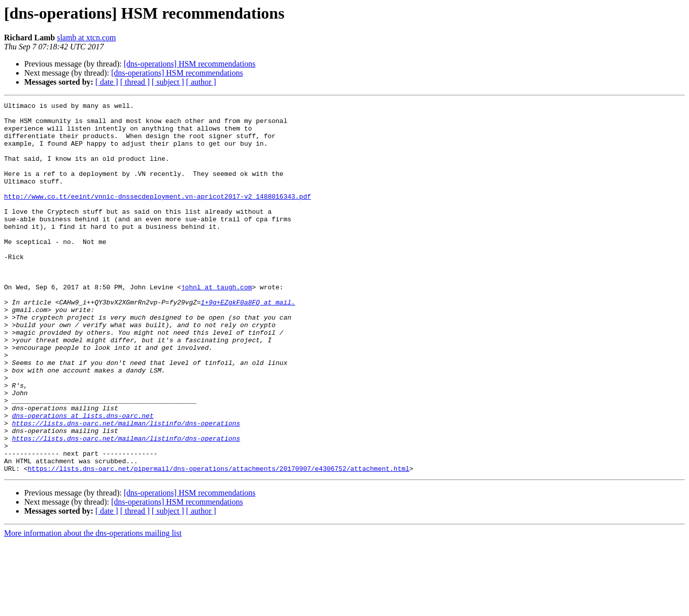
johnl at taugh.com (216, 325)
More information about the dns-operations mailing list (93, 607)
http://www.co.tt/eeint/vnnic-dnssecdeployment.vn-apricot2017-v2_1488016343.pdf (157, 216)
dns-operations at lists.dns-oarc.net (83, 479)
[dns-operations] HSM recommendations (189, 64)
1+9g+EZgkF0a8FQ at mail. (248, 343)
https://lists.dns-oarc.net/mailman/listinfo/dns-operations (126, 488)
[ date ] (107, 82)
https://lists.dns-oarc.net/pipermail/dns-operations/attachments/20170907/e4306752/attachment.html (219, 542)
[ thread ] (135, 82)
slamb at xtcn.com (87, 38)
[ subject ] (168, 82)
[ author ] (201, 82)
